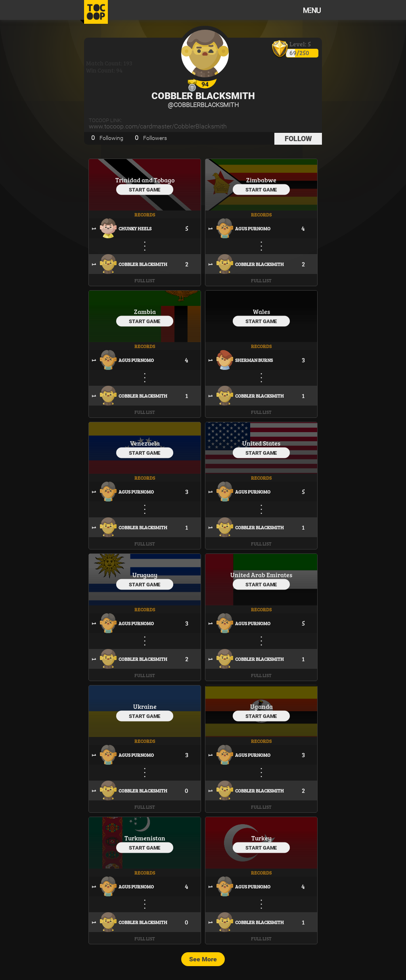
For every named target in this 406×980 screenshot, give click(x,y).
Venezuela (145, 443)
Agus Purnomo (253, 228)
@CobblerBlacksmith (203, 105)
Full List (145, 280)
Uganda (261, 706)
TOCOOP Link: (105, 120)
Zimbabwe (261, 180)
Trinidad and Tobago (145, 180)
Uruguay (145, 575)
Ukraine (145, 706)
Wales (261, 311)
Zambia (145, 311)
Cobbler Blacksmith (203, 96)
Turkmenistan (145, 838)
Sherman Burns (254, 360)
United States (261, 443)
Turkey (261, 838)
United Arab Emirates (261, 575)
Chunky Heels (135, 228)
